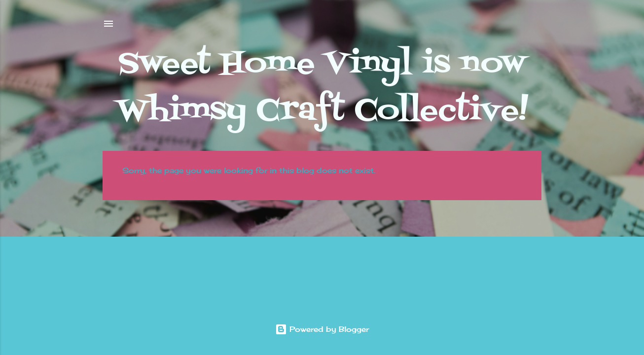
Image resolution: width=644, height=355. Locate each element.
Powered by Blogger (322, 329)
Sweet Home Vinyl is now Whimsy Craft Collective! (322, 88)
